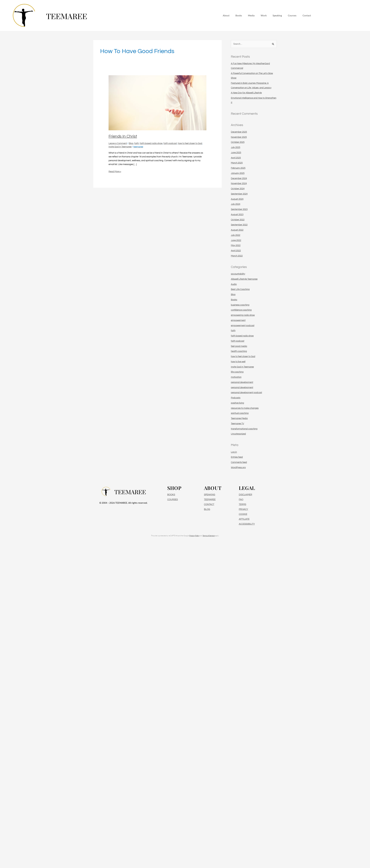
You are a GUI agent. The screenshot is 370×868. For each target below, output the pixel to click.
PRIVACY (243, 509)
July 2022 (236, 235)
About (226, 15)
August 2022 (237, 230)
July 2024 (236, 204)
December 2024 (239, 178)
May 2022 (236, 245)
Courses (292, 15)
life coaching (237, 372)
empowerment (238, 320)
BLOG (207, 509)
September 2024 (239, 194)
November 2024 (239, 183)
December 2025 (239, 132)
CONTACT (209, 504)
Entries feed (237, 457)
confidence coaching (241, 310)
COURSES (173, 499)
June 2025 (236, 153)
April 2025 (236, 158)
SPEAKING (210, 495)
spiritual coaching (240, 413)
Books (239, 15)
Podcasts (236, 398)
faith (137, 143)
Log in (234, 452)
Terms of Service (209, 536)
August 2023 (237, 215)
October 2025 (238, 142)
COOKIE (243, 514)
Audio (234, 284)
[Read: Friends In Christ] (157, 103)
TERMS (242, 504)
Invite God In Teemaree (120, 147)
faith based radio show (151, 143)
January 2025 (238, 173)
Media (251, 15)
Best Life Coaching (240, 289)
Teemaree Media (239, 418)
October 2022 (238, 220)
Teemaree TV (237, 424)
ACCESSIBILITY (247, 524)
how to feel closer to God (190, 143)
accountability (238, 274)
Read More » (115, 171)
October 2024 (238, 189)
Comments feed (239, 462)
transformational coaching (244, 429)
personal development (242, 382)
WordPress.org (238, 467)
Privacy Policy (194, 536)
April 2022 (236, 251)
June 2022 (236, 240)
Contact (307, 15)
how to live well (238, 362)
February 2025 (238, 168)
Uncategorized (238, 434)
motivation (236, 377)
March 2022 (237, 256)
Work (264, 15)
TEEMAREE (210, 499)
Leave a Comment (118, 143)
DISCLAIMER (245, 495)
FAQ (241, 499)
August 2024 (237, 199)
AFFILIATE (244, 519)
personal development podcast (246, 393)
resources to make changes (245, 408)
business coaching (240, 305)
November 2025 (239, 137)
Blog (131, 143)
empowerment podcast (243, 326)
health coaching (239, 351)
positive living (237, 403)
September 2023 (239, 209)
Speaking (277, 15)
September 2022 (239, 225)
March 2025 (237, 163)
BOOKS (171, 495)
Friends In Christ (123, 136)
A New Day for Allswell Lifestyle (246, 93)
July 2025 (236, 147)
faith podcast (170, 143)
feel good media (239, 346)
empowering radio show (243, 315)
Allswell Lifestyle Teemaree (244, 279)
